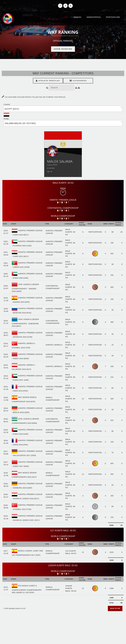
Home (66, 17)
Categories (78, 81)
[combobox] (63, 109)
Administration (94, 17)
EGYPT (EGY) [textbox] (12, 109)
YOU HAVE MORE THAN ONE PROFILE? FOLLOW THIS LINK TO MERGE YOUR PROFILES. (34, 97)
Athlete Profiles (48, 81)
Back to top (115, 608)
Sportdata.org (113, 17)
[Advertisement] (63, 627)
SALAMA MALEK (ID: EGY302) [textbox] (20, 123)
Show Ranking (63, 49)
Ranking (78, 17)
